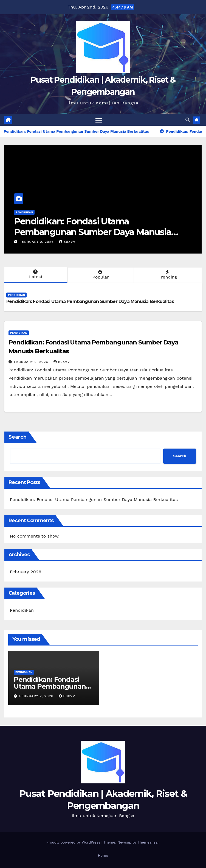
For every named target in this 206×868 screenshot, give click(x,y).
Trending (167, 275)
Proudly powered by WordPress (74, 842)
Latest (35, 274)
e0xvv (67, 242)
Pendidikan (24, 212)
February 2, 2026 (37, 242)
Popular (100, 275)
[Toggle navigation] (99, 120)
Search (18, 437)
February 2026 (26, 572)
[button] (188, 120)
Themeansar (148, 842)
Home (103, 856)
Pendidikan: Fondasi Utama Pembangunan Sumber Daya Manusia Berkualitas (92, 232)
